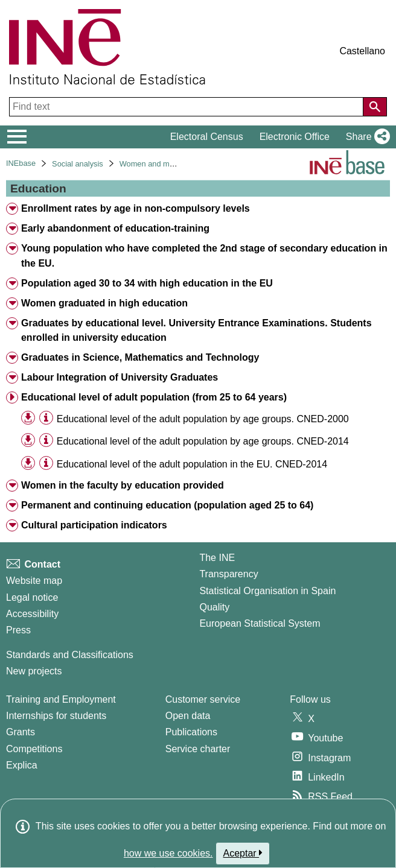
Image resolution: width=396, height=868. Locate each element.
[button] (366, 137)
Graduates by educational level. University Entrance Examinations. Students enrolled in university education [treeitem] (196, 331)
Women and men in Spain (164, 164)
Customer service (203, 699)
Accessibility (32, 614)
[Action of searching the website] (375, 107)
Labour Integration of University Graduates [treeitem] (120, 377)
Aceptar (243, 853)
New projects (34, 671)
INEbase (21, 163)
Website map (34, 581)
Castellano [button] (362, 51)
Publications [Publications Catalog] (191, 732)
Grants (21, 732)
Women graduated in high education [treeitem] (104, 303)
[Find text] (187, 107)
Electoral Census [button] (207, 137)
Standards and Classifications (70, 655)
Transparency (228, 574)
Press (18, 630)
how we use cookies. (168, 853)
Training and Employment (61, 699)
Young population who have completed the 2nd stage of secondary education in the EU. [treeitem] (204, 256)
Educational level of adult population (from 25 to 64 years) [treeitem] (154, 397)
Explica (22, 765)
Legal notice (32, 597)
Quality (214, 607)
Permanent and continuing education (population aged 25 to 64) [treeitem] (167, 505)
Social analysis (78, 164)
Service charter (198, 749)
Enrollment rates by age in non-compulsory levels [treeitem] (136, 208)
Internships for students (56, 716)
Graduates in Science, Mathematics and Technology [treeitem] (140, 357)
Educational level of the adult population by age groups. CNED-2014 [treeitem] (203, 441)
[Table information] (46, 418)
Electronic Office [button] (295, 137)
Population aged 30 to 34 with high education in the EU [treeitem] (147, 283)
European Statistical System (260, 623)
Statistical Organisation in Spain (267, 591)
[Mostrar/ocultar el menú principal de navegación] (17, 137)
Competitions (34, 749)
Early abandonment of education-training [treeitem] (115, 228)
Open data (188, 716)
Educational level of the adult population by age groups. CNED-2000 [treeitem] (203, 419)
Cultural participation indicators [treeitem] (94, 525)
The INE (217, 558)
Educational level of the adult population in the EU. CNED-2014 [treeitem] (192, 464)
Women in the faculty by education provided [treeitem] (123, 485)
